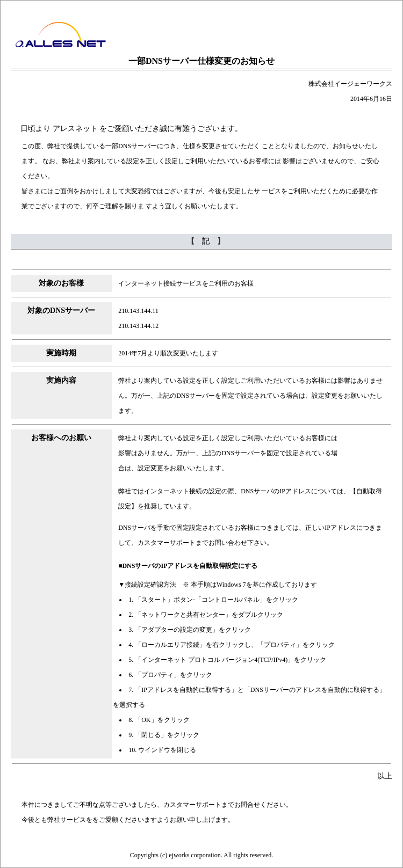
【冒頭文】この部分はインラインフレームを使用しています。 (201, 129)
